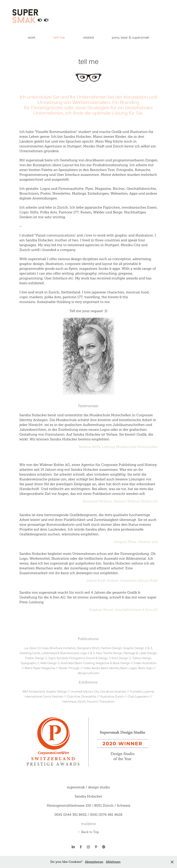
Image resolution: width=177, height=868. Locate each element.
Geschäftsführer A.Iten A (135, 610)
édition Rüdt (147, 581)
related (88, 37)
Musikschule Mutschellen (137, 447)
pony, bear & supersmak (131, 37)
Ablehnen (113, 862)
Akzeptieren (94, 862)
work (32, 37)
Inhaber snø (148, 542)
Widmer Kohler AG (142, 501)
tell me (59, 37)
